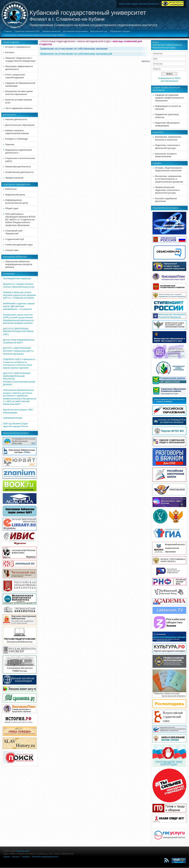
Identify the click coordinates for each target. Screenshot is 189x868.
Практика (10, 144)
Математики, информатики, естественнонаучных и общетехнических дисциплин (169, 179)
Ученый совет (12, 250)
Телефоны (26, 857)
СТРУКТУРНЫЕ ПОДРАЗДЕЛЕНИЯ (58, 41)
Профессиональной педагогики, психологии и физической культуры (167, 190)
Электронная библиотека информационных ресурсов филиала (19, 264)
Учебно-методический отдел (19, 245)
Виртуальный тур (99, 31)
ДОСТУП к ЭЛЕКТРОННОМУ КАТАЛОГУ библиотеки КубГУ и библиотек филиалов (18, 351)
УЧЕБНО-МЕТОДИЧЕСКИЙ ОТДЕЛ (94, 41)
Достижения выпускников (75, 31)
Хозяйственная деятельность (20, 172)
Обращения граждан (120, 31)
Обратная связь (23, 851)
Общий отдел (12, 208)
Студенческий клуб (15, 239)
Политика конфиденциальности (45, 857)
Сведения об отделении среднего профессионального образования (170, 98)
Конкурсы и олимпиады (17, 139)
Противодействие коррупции (17, 278)
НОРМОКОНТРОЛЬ (13, 418)
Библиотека (11, 189)
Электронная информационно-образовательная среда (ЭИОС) (34, 35)
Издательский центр (15, 195)
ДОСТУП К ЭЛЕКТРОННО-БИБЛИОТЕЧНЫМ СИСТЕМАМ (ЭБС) (18, 331)
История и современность (18, 47)
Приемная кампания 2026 (27, 31)
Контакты (10, 52)
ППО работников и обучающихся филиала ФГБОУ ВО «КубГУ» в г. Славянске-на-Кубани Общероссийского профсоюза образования (20, 220)
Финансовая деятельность (18, 167)
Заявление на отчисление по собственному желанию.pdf (76, 54)
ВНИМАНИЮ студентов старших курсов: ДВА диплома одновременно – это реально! (19, 306)
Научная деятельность (16, 119)
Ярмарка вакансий (51, 31)
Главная (8, 31)
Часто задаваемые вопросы (19, 108)
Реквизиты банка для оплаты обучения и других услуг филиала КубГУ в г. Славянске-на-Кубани (19, 295)
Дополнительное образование (20, 125)
